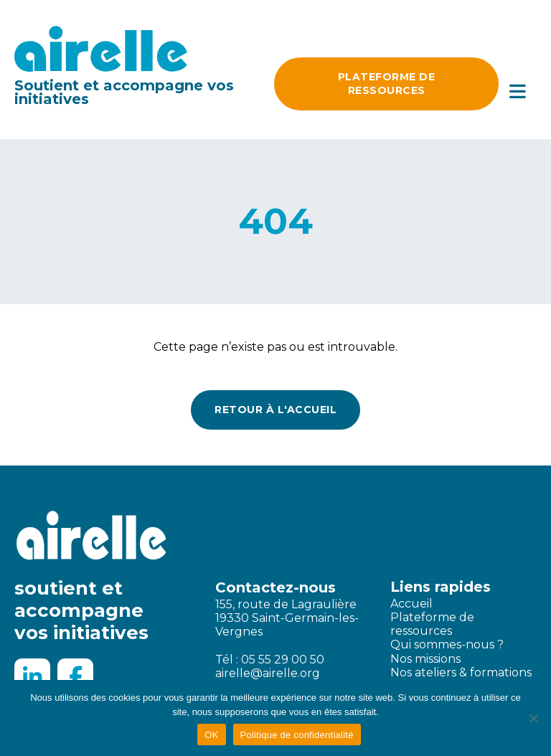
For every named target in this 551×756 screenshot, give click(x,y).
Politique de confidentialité (297, 735)
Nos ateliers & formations (461, 672)
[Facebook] (75, 676)
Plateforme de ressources (432, 624)
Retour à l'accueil (275, 410)
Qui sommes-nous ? (447, 644)
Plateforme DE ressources (387, 84)
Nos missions (425, 659)
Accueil (411, 604)
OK (211, 735)
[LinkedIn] (32, 676)
